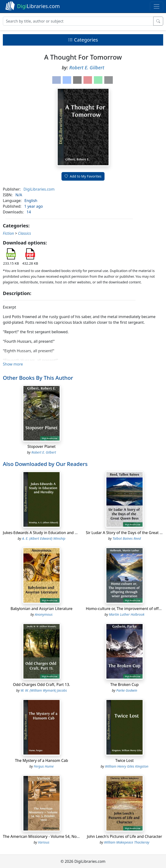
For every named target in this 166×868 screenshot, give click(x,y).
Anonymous (44, 614)
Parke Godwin (127, 690)
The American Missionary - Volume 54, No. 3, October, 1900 (55, 836)
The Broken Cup (125, 685)
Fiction (8, 233)
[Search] (78, 21)
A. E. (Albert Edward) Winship (44, 538)
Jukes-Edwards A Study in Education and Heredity (46, 533)
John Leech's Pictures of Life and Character (125, 836)
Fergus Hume (44, 766)
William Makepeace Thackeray (127, 842)
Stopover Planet (41, 446)
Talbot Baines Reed (127, 538)
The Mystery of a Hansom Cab (41, 760)
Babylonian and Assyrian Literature (42, 609)
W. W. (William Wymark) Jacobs (44, 690)
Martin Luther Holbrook (127, 614)
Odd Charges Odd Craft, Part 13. (42, 685)
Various (44, 842)
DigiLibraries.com (39, 189)
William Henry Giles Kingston (127, 766)
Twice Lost (125, 760)
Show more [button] (13, 364)
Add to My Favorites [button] (83, 176)
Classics (24, 233)
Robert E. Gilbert (87, 68)
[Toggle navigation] (157, 6)
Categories (83, 40)
